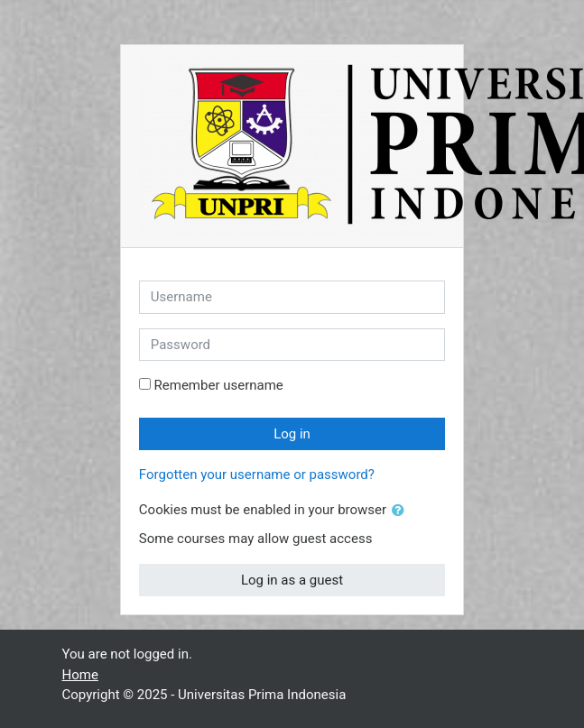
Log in (292, 434)
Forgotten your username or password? (257, 475)
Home (80, 675)
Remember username (219, 385)
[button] (402, 511)
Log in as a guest (292, 580)
